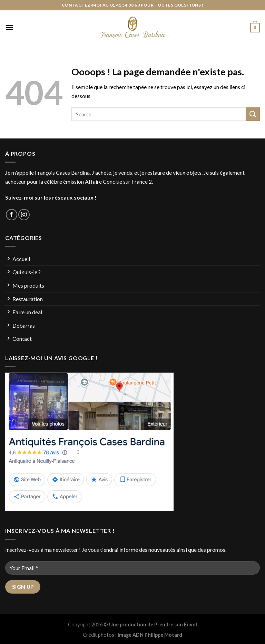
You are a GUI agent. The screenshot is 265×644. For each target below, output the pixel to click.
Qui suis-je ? (27, 272)
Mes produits (28, 285)
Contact (22, 339)
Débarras (24, 325)
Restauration (28, 299)
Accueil (21, 259)
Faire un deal (27, 312)
